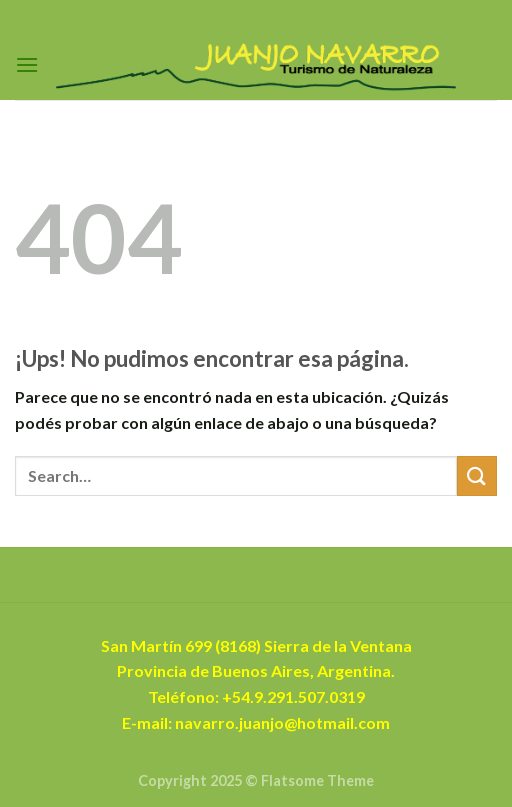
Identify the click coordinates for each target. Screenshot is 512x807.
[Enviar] (477, 475)
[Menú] (27, 64)
